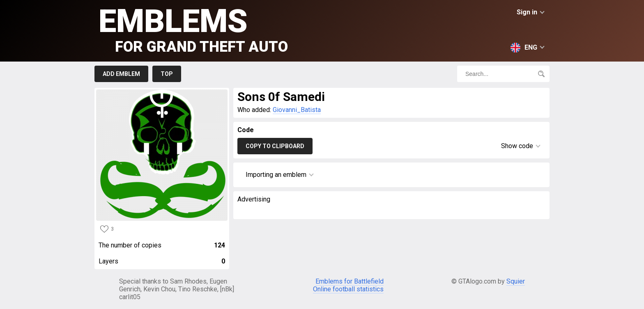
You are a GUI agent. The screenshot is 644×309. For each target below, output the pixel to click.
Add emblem (121, 74)
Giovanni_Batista (297, 110)
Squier (516, 281)
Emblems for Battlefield (350, 281)
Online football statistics (348, 289)
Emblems (193, 29)
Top (167, 74)
